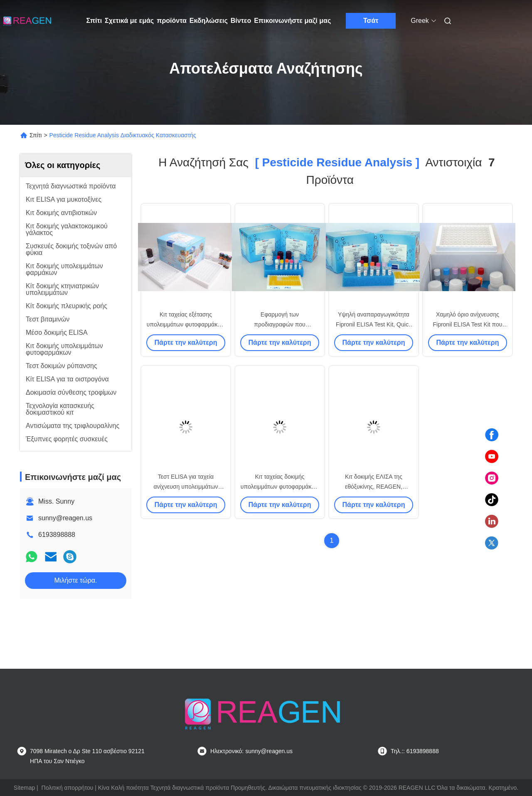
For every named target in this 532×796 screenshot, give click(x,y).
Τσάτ (371, 21)
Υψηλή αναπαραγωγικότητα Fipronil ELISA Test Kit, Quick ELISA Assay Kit (374, 324)
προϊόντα (172, 21)
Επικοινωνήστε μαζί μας (292, 21)
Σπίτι (94, 21)
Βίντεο (241, 21)
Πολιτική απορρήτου (68, 788)
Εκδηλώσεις (209, 21)
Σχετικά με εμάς (129, 21)
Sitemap (24, 788)
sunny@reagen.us (65, 518)
